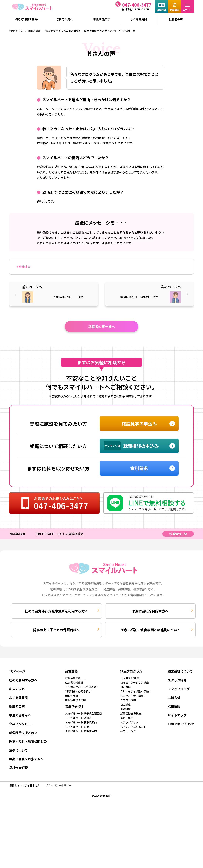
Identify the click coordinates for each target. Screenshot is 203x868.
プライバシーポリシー (59, 785)
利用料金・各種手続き (78, 691)
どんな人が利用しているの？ (82, 687)
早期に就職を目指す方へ (150, 611)
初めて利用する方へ (27, 19)
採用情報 (174, 706)
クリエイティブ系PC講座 (135, 691)
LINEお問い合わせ (181, 724)
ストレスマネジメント (133, 727)
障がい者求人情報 (75, 700)
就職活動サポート (75, 678)
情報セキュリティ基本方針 (25, 785)
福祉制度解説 (18, 768)
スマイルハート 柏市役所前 (81, 722)
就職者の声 (176, 19)
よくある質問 (139, 19)
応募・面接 (127, 718)
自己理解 (125, 687)
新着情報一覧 (178, 534)
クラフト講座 (128, 700)
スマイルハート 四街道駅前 (81, 731)
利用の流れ (17, 689)
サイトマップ (177, 715)
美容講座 (125, 709)
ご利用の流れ (64, 19)
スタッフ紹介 (177, 680)
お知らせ (174, 697)
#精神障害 (24, 267)
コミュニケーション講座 (135, 682)
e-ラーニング (128, 731)
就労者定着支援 (74, 682)
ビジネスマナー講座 (132, 696)
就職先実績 (72, 696)
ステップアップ (129, 722)
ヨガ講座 (125, 705)
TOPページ (16, 31)
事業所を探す (101, 19)
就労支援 (71, 671)
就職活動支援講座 (131, 713)
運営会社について (180, 671)
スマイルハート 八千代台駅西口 (84, 713)
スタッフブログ (179, 689)
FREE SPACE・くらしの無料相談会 (60, 534)
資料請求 (139, 468)
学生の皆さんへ (20, 715)
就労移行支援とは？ (23, 733)
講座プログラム (131, 671)
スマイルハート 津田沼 (78, 718)
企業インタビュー (22, 724)
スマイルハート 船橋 (77, 727)
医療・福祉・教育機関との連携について (150, 630)
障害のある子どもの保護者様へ (56, 630)
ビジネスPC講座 (130, 678)
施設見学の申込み (139, 423)
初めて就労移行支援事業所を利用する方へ (56, 611)
